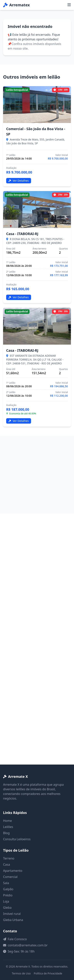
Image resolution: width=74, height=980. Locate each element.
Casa (7, 864)
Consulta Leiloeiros (17, 839)
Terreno (9, 858)
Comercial (10, 877)
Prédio (8, 895)
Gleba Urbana (13, 920)
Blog (6, 833)
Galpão (8, 889)
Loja (6, 901)
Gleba (7, 908)
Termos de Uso (21, 973)
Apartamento (13, 871)
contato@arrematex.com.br (28, 945)
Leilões (8, 827)
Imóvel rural (12, 914)
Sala (6, 883)
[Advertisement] (37, 475)
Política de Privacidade (48, 973)
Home (8, 821)
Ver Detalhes (19, 181)
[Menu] (69, 5)
